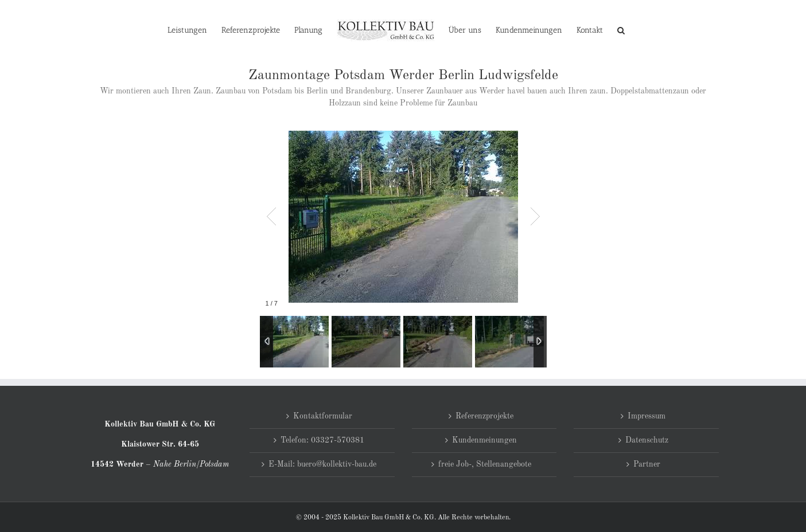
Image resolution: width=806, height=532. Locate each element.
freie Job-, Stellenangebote (485, 464)
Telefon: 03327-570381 (322, 440)
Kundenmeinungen (484, 440)
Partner (647, 464)
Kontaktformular (323, 416)
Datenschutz (647, 440)
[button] (621, 30)
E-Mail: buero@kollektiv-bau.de (322, 464)
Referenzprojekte (484, 416)
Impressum (647, 416)
